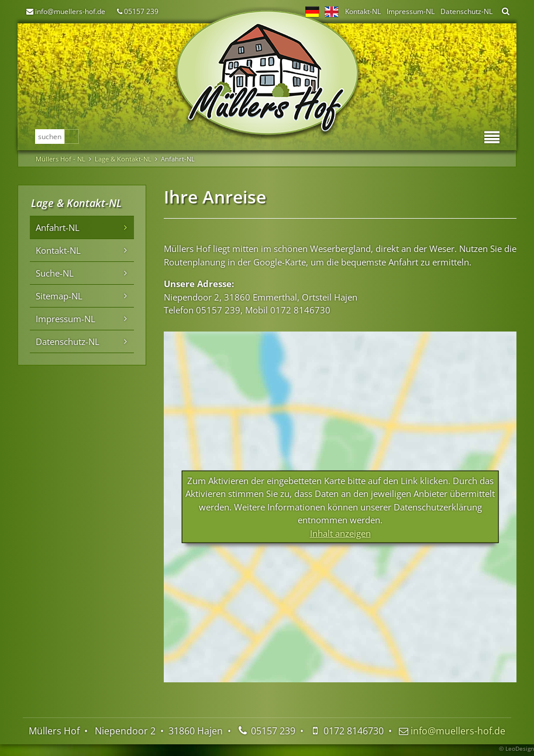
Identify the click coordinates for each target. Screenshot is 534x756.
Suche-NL (55, 273)
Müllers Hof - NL (61, 159)
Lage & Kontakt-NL (123, 159)
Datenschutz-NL (466, 11)
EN (332, 12)
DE (312, 12)
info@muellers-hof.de (70, 11)
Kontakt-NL (363, 11)
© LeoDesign (516, 748)
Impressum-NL (411, 11)
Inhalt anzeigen (340, 533)
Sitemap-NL (59, 296)
